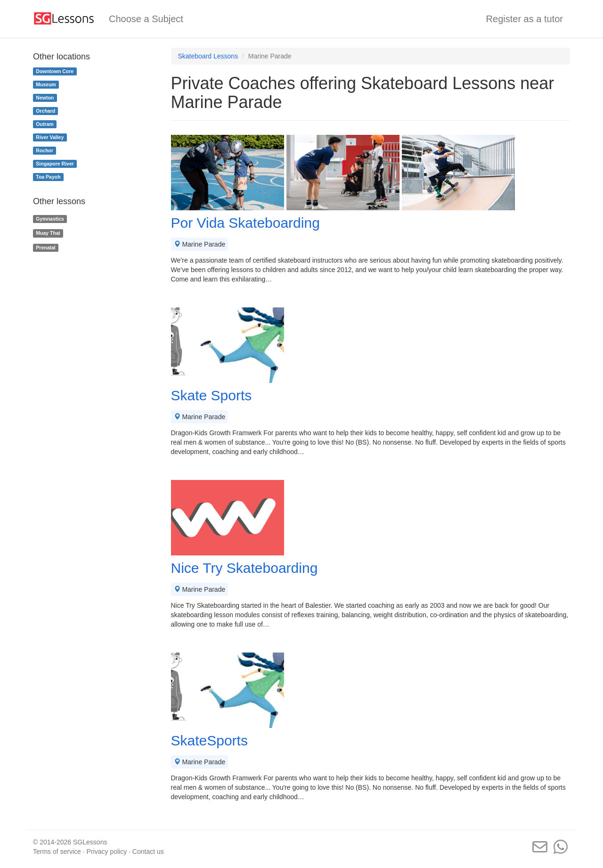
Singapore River (55, 164)
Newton (45, 98)
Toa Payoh (48, 177)
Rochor (45, 150)
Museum (46, 84)
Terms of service (57, 851)
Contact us (148, 851)
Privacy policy (107, 851)
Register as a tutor (525, 19)
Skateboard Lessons (208, 56)
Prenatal (45, 248)
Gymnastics (50, 219)
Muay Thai (48, 233)
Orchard (45, 111)
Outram (45, 124)
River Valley (50, 137)
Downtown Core (55, 71)
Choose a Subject (146, 19)
